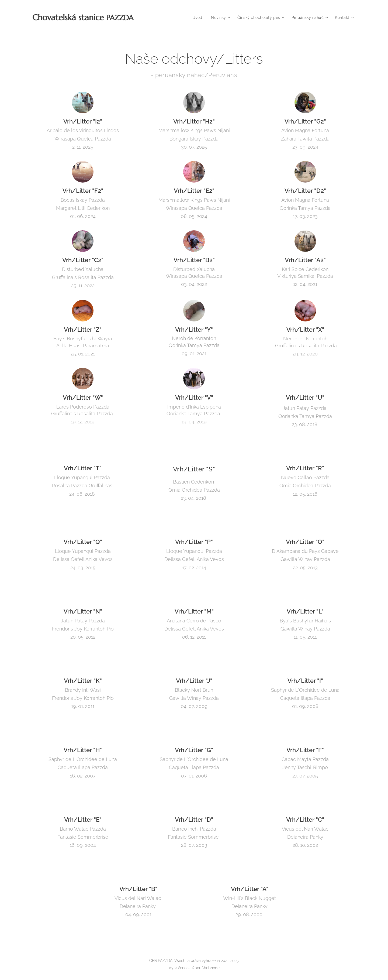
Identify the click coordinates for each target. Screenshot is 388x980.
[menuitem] (196, 18)
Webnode (211, 968)
